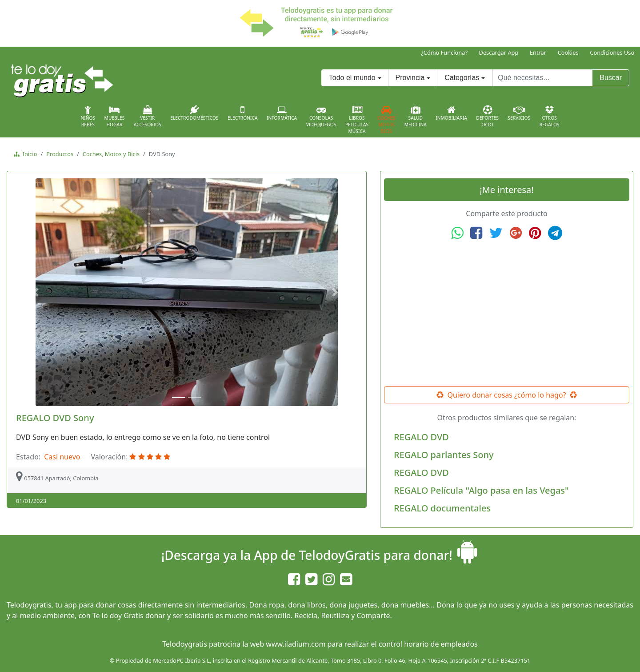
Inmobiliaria (451, 113)
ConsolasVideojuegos (321, 117)
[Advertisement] (507, 314)
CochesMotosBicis (387, 120)
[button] (37, 292)
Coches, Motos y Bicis (111, 154)
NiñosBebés (88, 117)
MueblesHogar (115, 117)
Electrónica (243, 113)
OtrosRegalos (550, 117)
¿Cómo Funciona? (444, 52)
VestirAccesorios (148, 117)
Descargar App (499, 52)
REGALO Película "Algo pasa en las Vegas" (481, 490)
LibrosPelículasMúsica (357, 120)
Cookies (568, 52)
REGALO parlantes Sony (444, 455)
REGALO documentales (442, 508)
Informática (282, 113)
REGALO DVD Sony (55, 418)
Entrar (538, 52)
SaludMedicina (416, 117)
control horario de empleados (428, 644)
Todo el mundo (352, 78)
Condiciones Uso (612, 52)
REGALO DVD (421, 437)
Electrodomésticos (194, 113)
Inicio (28, 154)
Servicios (519, 113)
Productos (60, 154)
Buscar (611, 78)
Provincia (410, 78)
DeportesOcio (487, 117)
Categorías (462, 78)
